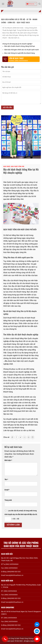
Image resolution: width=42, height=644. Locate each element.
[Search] (39, 4)
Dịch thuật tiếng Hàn (18, 166)
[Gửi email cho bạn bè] (24, 437)
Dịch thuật (7, 166)
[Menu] (3, 4)
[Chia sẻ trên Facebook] (16, 437)
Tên (6, 480)
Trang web (8, 500)
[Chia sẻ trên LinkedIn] (33, 437)
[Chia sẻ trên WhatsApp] (12, 437)
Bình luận (8, 460)
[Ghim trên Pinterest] (29, 437)
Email (7, 490)
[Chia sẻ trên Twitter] (20, 437)
